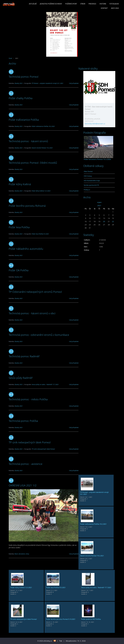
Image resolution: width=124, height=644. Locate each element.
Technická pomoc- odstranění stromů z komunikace (39, 335)
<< (86, 202)
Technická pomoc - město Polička (28, 399)
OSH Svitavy (88, 176)
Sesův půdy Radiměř (21, 378)
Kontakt (104, 8)
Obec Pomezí (88, 171)
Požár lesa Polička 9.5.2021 (40, 234)
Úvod (10, 58)
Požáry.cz (87, 190)
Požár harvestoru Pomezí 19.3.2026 (97, 159)
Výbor (83, 4)
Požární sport (71, 4)
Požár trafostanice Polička (24, 120)
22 (113, 221)
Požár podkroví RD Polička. (91, 619)
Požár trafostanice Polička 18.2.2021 (43, 126)
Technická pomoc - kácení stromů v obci (32, 313)
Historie (103, 4)
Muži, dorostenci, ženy (22, 554)
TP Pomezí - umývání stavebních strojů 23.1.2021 (48, 83)
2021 (99, 205)
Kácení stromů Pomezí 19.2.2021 (42, 148)
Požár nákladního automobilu (26, 249)
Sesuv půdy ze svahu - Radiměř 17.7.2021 (45, 384)
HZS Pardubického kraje (92, 181)
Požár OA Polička (19, 270)
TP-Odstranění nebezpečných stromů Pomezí (35, 292)
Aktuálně (33, 4)
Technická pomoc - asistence (26, 464)
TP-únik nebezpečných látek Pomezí (30, 442)
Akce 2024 (115, 8)
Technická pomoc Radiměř (24, 356)
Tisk (61, 641)
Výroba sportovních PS (91, 185)
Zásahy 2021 (19, 83)
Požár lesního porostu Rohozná (27, 206)
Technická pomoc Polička (23, 421)
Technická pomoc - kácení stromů (28, 141)
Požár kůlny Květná (20, 184)
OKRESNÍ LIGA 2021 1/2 (23, 485)
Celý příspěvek (74, 83)
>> (113, 202)
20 (104, 221)
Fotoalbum (114, 4)
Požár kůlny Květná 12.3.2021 (41, 191)
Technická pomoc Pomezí (24, 77)
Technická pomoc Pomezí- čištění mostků (33, 163)
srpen (99, 202)
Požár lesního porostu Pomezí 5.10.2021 (61, 619)
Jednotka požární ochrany (51, 4)
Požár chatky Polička (21, 98)
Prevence (92, 4)
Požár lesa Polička (19, 227)
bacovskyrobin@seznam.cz (95, 124)
